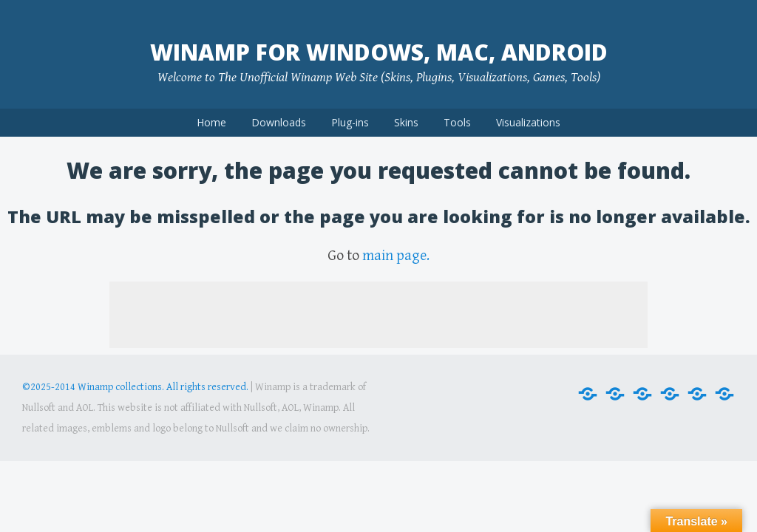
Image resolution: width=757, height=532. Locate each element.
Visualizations (528, 122)
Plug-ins (350, 122)
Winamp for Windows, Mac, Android (379, 52)
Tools (457, 122)
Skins (406, 122)
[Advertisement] (378, 315)
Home (211, 122)
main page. (396, 256)
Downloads (279, 122)
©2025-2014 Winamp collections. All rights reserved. (135, 387)
